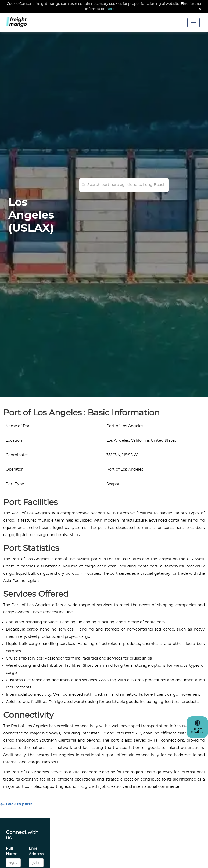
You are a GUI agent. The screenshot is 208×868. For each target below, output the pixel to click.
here (110, 9)
